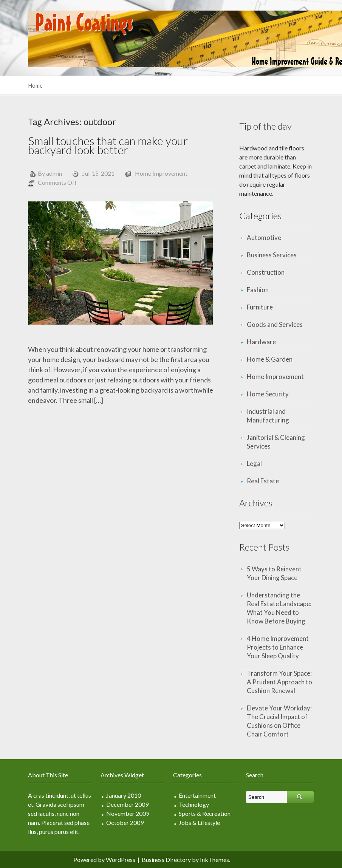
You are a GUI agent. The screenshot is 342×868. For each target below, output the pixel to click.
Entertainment (197, 795)
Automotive (264, 238)
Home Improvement (161, 173)
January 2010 (124, 795)
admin (54, 173)
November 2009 (128, 813)
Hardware (261, 342)
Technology (194, 804)
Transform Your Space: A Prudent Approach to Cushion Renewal (279, 682)
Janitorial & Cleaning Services (276, 442)
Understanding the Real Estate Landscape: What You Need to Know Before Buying (279, 608)
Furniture (260, 307)
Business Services (272, 255)
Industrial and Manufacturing (268, 416)
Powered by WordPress (104, 859)
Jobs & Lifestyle (199, 822)
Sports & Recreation (205, 813)
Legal (254, 463)
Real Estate (263, 481)
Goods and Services (275, 324)
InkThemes (214, 859)
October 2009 (125, 822)
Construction (266, 272)
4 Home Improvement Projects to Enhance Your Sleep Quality (278, 647)
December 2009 (127, 804)
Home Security (268, 394)
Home (35, 85)
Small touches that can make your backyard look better (108, 145)
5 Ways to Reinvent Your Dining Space (274, 573)
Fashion (258, 290)
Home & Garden (270, 359)
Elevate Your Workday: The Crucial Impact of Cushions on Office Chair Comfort (279, 721)
